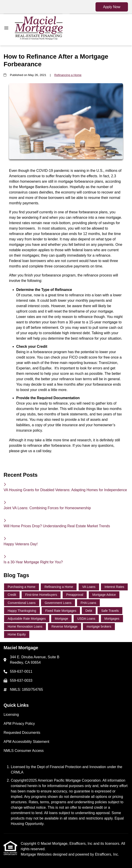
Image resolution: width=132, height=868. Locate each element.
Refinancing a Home (68, 75)
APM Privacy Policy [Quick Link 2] (19, 724)
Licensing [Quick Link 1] (11, 715)
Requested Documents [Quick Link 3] (22, 733)
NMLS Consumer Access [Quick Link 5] (24, 751)
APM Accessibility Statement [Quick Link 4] (26, 742)
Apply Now (112, 7)
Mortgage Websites (37, 854)
